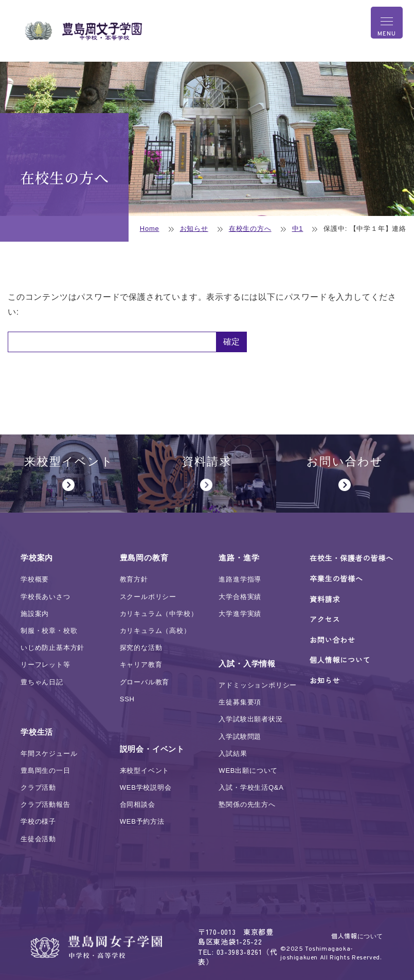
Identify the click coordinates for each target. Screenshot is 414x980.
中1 (298, 229)
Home (150, 229)
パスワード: (112, 342)
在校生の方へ (250, 229)
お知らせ (194, 229)
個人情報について (357, 936)
